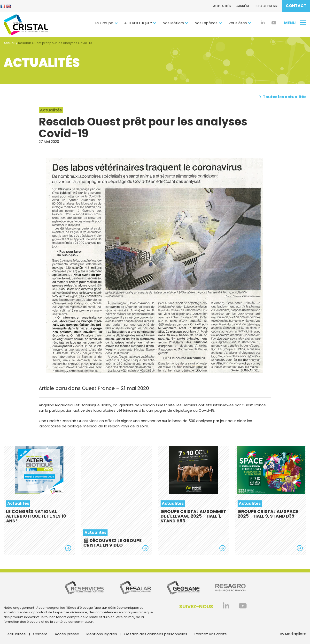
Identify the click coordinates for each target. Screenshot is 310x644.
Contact (296, 6)
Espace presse (267, 6)
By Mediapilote (293, 634)
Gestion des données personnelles (156, 634)
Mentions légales (102, 634)
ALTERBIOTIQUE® (138, 23)
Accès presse (67, 634)
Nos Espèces (206, 23)
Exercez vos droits (211, 634)
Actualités (222, 6)
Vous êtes (238, 23)
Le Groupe (104, 23)
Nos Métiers (173, 23)
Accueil (9, 43)
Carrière (243, 6)
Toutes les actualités (283, 97)
